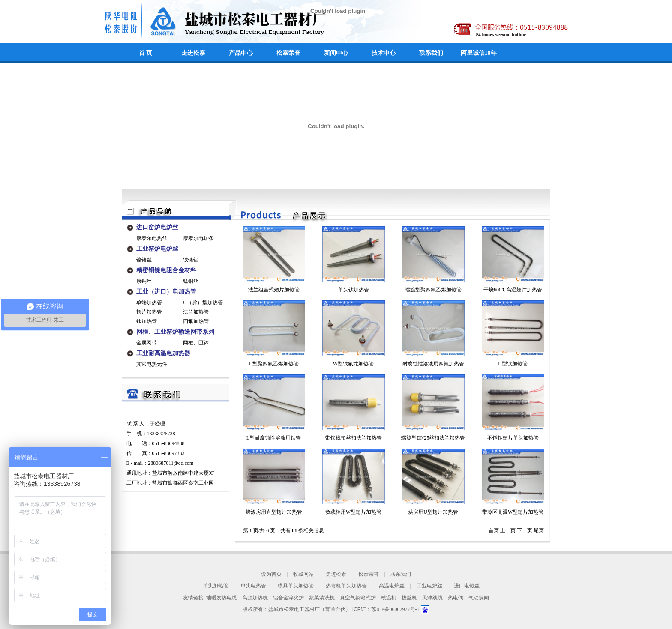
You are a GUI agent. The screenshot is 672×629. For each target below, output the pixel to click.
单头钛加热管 (354, 290)
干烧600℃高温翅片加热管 (513, 290)
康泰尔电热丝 (152, 238)
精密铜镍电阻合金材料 (166, 270)
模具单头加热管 (296, 586)
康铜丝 (144, 281)
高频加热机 (255, 598)
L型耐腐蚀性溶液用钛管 (274, 438)
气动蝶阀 (479, 598)
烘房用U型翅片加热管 (433, 512)
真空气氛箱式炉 (358, 598)
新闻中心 (336, 53)
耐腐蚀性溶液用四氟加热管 (433, 364)
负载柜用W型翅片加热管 (353, 512)
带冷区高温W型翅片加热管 (513, 512)
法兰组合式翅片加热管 (274, 290)
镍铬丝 (144, 260)
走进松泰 (193, 53)
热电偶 (456, 598)
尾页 (539, 530)
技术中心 (384, 53)
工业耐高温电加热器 (163, 353)
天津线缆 (432, 598)
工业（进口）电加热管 (166, 292)
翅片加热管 (149, 312)
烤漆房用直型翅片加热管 (274, 512)
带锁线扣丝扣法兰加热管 (354, 438)
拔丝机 (409, 598)
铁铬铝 (191, 260)
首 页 (146, 53)
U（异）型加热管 (203, 303)
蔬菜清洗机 (322, 598)
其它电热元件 (152, 364)
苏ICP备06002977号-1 (396, 609)
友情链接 (193, 598)
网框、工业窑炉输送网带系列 (175, 332)
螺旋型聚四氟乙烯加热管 (433, 290)
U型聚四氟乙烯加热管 (274, 364)
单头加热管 (216, 586)
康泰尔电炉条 (198, 238)
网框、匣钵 (196, 343)
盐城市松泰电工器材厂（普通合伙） (309, 609)
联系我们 (431, 53)
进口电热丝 (467, 586)
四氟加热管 (196, 321)
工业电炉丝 (429, 586)
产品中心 (241, 53)
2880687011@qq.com (171, 463)
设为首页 (271, 574)
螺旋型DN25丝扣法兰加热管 (433, 438)
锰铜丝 (191, 281)
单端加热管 (149, 303)
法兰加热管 (196, 312)
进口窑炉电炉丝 (157, 227)
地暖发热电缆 (222, 598)
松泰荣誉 (288, 53)
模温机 (389, 598)
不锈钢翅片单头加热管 (513, 438)
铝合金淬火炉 (288, 598)
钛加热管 (147, 321)
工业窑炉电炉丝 (157, 249)
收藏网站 (303, 574)
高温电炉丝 (392, 586)
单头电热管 (253, 586)
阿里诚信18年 (479, 53)
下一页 (525, 530)
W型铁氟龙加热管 (353, 364)
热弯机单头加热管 (346, 586)
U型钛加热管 (513, 364)
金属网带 (147, 343)
